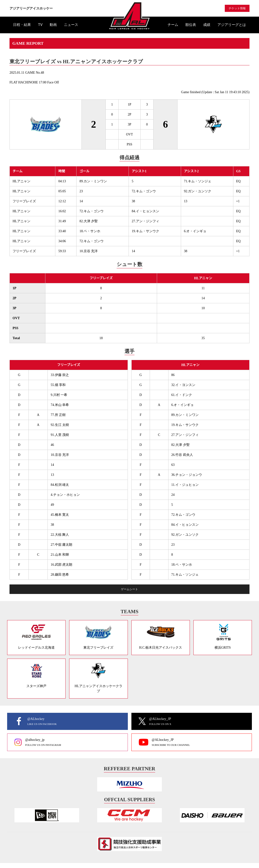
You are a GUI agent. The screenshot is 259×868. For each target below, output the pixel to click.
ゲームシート (129, 589)
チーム (173, 25)
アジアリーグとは (232, 25)
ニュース (71, 25)
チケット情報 (237, 8)
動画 (53, 25)
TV (40, 25)
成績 (207, 25)
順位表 (191, 25)
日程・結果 (22, 25)
